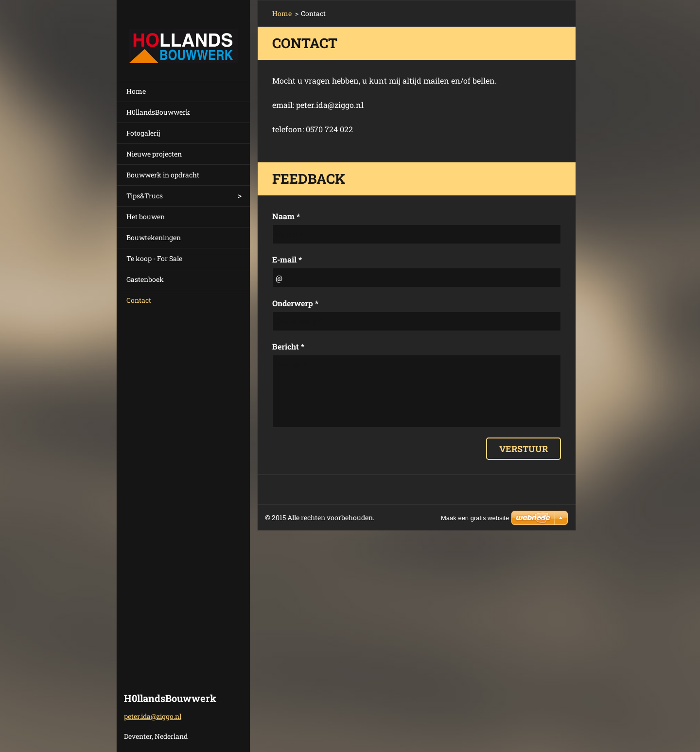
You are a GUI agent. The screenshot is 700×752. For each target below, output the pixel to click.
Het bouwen (146, 217)
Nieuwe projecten (154, 154)
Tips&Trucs (145, 196)
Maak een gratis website (475, 518)
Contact (139, 300)
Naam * (286, 216)
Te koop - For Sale (154, 258)
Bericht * (288, 346)
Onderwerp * (295, 303)
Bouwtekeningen (154, 237)
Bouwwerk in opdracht (163, 175)
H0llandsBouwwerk (158, 112)
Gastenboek (145, 279)
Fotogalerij (143, 133)
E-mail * (287, 259)
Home (136, 91)
